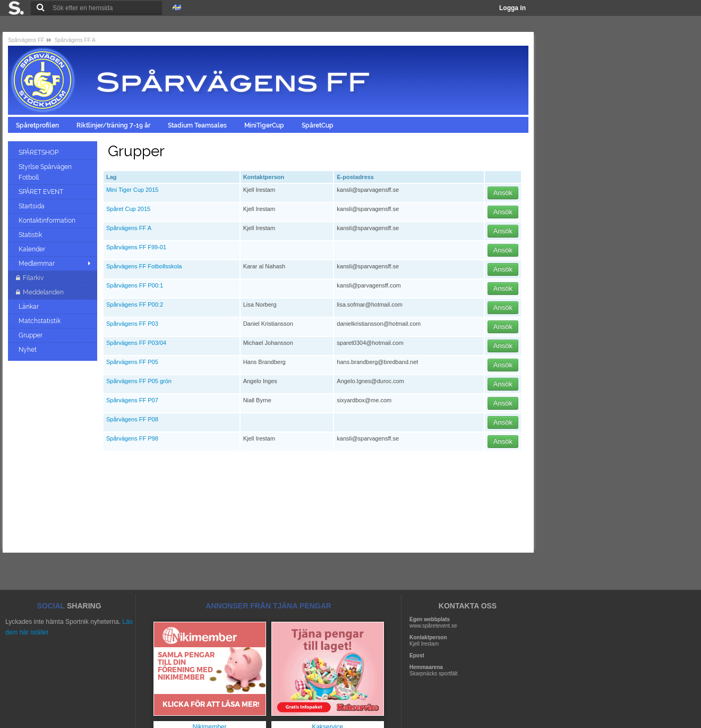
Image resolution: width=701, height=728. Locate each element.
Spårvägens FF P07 (132, 400)
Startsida (32, 206)
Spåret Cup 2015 (128, 209)
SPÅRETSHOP (39, 153)
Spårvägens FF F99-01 (136, 247)
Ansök (503, 193)
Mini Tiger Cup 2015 (132, 190)
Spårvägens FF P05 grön (139, 381)
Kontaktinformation (48, 221)
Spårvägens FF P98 (132, 438)
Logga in (512, 8)
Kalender (33, 249)
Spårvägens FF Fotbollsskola (144, 266)
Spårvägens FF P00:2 (135, 304)
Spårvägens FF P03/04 (136, 343)
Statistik (31, 235)
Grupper (31, 335)
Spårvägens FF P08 (132, 419)
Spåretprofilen (38, 125)
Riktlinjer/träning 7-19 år (114, 125)
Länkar (29, 307)
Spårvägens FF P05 (132, 362)
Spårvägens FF (26, 40)
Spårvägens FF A (75, 40)
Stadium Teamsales (198, 125)
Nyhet (28, 350)
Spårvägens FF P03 (132, 324)
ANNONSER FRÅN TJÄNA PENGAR (268, 606)
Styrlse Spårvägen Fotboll (45, 172)
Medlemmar (37, 264)
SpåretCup (318, 125)
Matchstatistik (40, 321)
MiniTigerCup (265, 125)
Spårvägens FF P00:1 (135, 285)
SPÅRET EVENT (42, 192)
